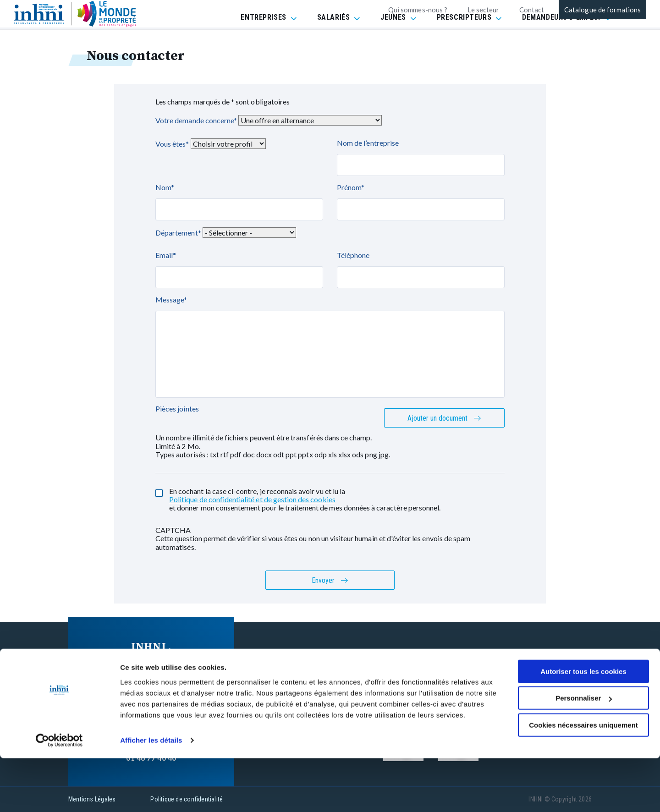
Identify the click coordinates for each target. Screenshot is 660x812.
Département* (178, 233)
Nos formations (333, 651)
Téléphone (353, 255)
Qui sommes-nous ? (418, 10)
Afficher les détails (151, 794)
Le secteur (483, 10)
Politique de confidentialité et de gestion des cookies (252, 499)
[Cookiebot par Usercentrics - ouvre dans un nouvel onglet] (59, 794)
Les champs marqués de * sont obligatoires (223, 101)
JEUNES (393, 41)
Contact (532, 10)
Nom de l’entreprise (368, 143)
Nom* (165, 187)
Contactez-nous (333, 669)
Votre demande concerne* (196, 120)
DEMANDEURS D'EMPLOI (561, 41)
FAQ (428, 651)
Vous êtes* (172, 144)
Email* (166, 255)
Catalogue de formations (602, 10)
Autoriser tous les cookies (583, 725)
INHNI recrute (329, 686)
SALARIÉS (334, 41)
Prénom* (351, 187)
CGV (428, 669)
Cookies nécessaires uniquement (583, 779)
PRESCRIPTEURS (464, 41)
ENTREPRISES (263, 41)
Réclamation (442, 686)
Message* (171, 299)
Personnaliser (584, 752)
